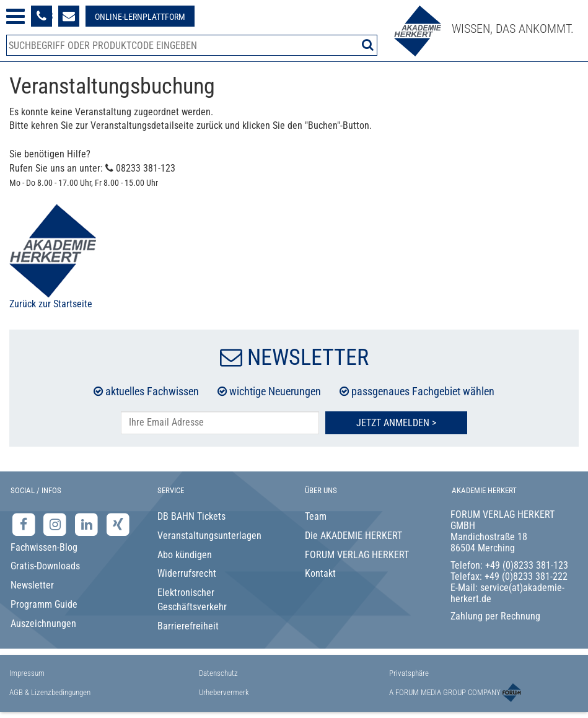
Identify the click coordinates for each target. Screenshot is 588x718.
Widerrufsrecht (187, 573)
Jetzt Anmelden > (396, 423)
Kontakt (320, 573)
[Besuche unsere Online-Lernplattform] (140, 16)
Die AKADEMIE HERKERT (353, 536)
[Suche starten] (368, 45)
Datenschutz (218, 673)
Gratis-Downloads (45, 566)
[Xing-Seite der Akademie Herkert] (118, 524)
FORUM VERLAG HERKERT (357, 555)
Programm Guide (44, 604)
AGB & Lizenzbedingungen (50, 692)
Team (316, 516)
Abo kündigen (185, 555)
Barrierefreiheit (188, 626)
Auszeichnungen (43, 624)
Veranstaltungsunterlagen (209, 536)
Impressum (27, 673)
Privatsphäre (409, 673)
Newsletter (32, 585)
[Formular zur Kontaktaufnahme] (69, 16)
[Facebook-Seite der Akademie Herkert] (25, 524)
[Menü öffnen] (15, 16)
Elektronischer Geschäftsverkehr (192, 600)
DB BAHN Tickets (191, 516)
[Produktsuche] (192, 45)
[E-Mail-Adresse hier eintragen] (220, 423)
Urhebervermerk (224, 692)
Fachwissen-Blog (44, 547)
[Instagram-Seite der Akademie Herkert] (57, 524)
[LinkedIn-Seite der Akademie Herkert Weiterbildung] (88, 524)
